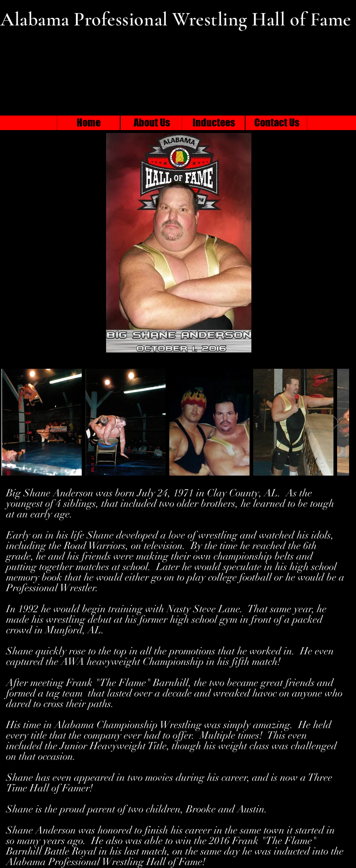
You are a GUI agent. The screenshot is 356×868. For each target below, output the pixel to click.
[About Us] (152, 123)
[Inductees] (214, 123)
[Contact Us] (277, 123)
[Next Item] (337, 422)
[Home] (89, 123)
